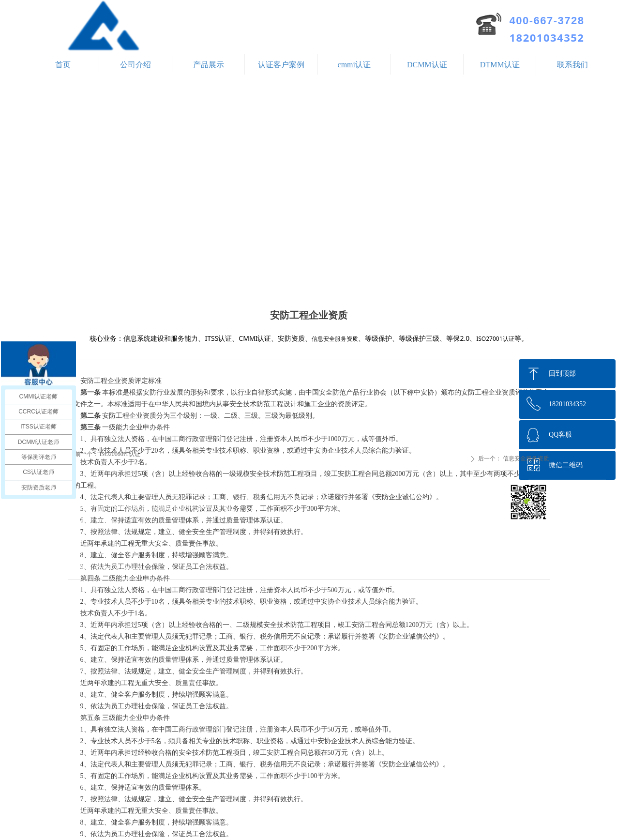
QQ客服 (560, 435)
